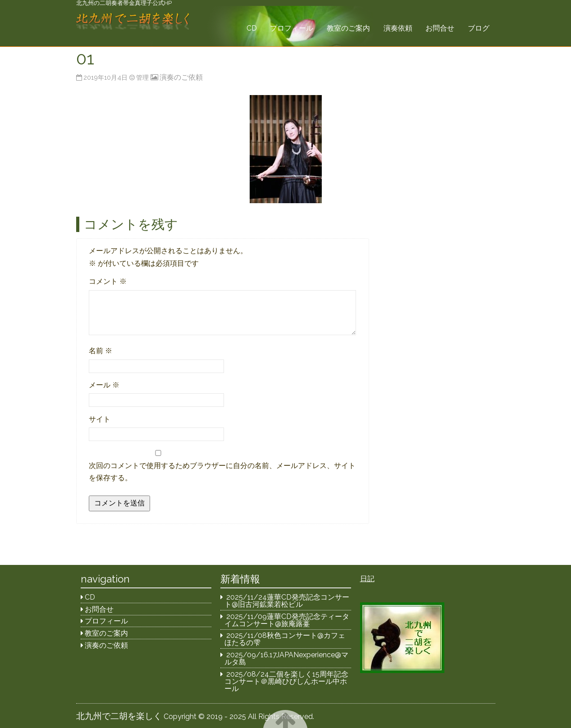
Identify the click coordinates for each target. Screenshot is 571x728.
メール (104, 385)
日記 (367, 579)
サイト (100, 419)
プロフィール (292, 28)
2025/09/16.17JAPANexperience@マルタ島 (286, 658)
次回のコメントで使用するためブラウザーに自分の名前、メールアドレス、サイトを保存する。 (222, 472)
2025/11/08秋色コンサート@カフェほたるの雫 (285, 639)
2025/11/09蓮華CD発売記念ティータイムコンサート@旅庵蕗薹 (287, 620)
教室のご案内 (348, 28)
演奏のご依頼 (181, 77)
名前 (100, 351)
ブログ (479, 28)
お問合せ (440, 28)
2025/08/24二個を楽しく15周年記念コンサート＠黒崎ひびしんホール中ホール (286, 681)
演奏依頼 (398, 28)
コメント (108, 281)
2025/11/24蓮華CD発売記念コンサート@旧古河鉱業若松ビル (287, 601)
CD (252, 28)
